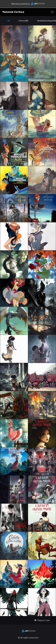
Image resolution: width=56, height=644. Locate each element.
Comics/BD (23, 21)
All (9, 21)
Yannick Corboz (13, 12)
